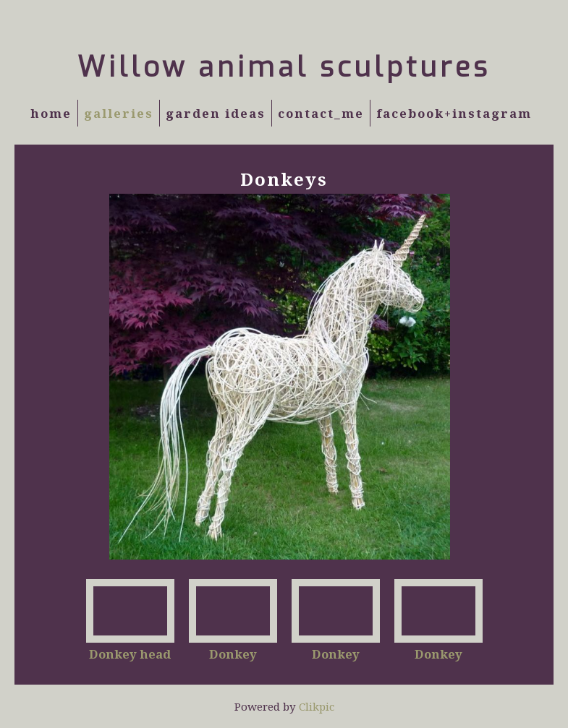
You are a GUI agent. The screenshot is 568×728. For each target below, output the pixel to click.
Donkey (233, 654)
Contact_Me (321, 113)
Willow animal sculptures (284, 67)
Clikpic (317, 706)
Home (51, 113)
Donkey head (130, 654)
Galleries (119, 113)
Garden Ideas (216, 113)
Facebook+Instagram (454, 113)
